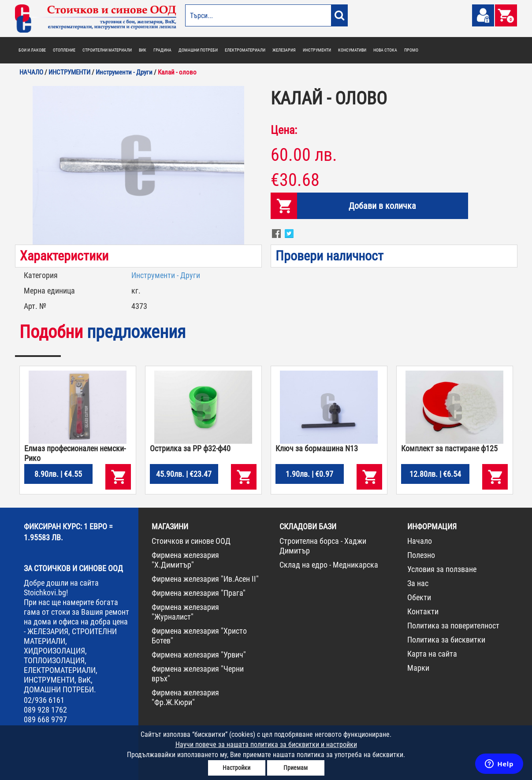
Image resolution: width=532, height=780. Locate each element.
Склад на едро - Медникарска (329, 565)
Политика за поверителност (453, 626)
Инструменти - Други (166, 275)
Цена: (284, 130)
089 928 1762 (45, 710)
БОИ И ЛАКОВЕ (32, 50)
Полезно (421, 555)
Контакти (423, 611)
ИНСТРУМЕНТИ (317, 50)
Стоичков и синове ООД (191, 541)
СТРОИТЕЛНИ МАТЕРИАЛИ (107, 50)
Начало (420, 541)
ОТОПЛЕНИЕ (64, 50)
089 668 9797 (45, 719)
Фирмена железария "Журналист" (185, 612)
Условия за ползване (442, 569)
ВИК (143, 50)
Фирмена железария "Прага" (199, 593)
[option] (138, 165)
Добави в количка (382, 206)
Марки (418, 668)
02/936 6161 (44, 700)
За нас (418, 583)
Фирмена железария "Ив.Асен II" (205, 579)
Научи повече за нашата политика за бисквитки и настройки (266, 745)
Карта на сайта (432, 654)
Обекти (419, 597)
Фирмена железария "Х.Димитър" (185, 560)
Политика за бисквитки (446, 640)
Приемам (296, 768)
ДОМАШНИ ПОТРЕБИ (198, 50)
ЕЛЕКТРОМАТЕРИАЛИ (245, 50)
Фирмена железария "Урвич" (199, 655)
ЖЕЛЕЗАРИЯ (284, 50)
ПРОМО (411, 50)
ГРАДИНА (162, 50)
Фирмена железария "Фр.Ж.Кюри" (185, 697)
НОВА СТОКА (385, 50)
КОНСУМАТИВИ (352, 50)
